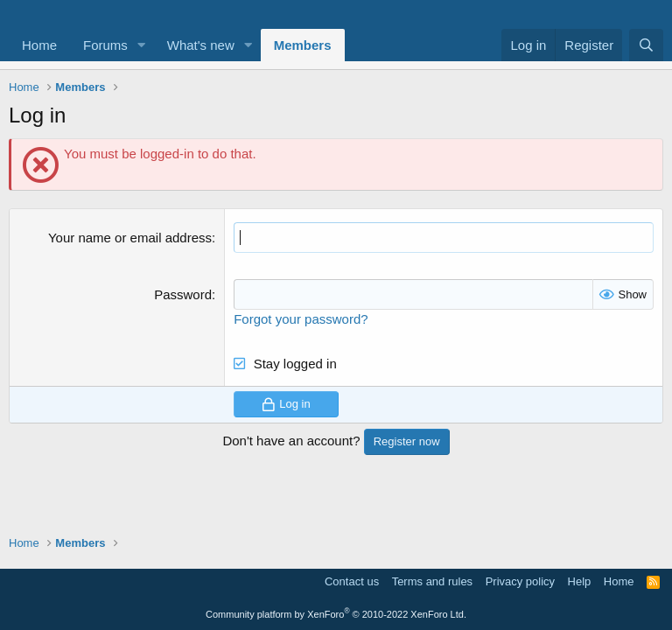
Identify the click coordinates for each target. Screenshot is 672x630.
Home (39, 45)
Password (183, 294)
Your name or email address (130, 238)
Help (580, 581)
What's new (201, 45)
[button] (142, 45)
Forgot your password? (301, 319)
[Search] (646, 45)
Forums (105, 45)
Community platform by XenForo (336, 614)
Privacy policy (520, 581)
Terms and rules (432, 581)
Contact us (352, 581)
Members (303, 45)
